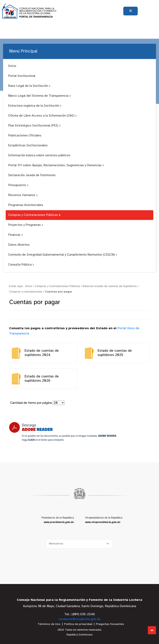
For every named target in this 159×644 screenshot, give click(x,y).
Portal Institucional (22, 76)
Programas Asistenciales (26, 205)
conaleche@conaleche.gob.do (79, 619)
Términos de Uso (49, 624)
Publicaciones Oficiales (25, 136)
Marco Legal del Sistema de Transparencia (40, 96)
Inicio (12, 66)
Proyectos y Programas (26, 225)
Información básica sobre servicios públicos (39, 155)
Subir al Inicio (152, 630)
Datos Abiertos (19, 245)
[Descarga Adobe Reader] (63, 432)
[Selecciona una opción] (79, 544)
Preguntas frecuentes (110, 624)
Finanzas (16, 235)
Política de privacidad (78, 624)
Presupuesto (18, 185)
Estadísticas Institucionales (28, 145)
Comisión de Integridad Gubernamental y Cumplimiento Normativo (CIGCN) (63, 255)
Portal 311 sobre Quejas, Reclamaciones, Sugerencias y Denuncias (56, 165)
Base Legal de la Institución (29, 86)
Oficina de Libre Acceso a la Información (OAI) (42, 116)
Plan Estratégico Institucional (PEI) (34, 126)
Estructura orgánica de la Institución (35, 106)
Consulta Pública (21, 265)
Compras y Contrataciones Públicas (34, 215)
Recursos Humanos (23, 195)
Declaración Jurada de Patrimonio (32, 175)
